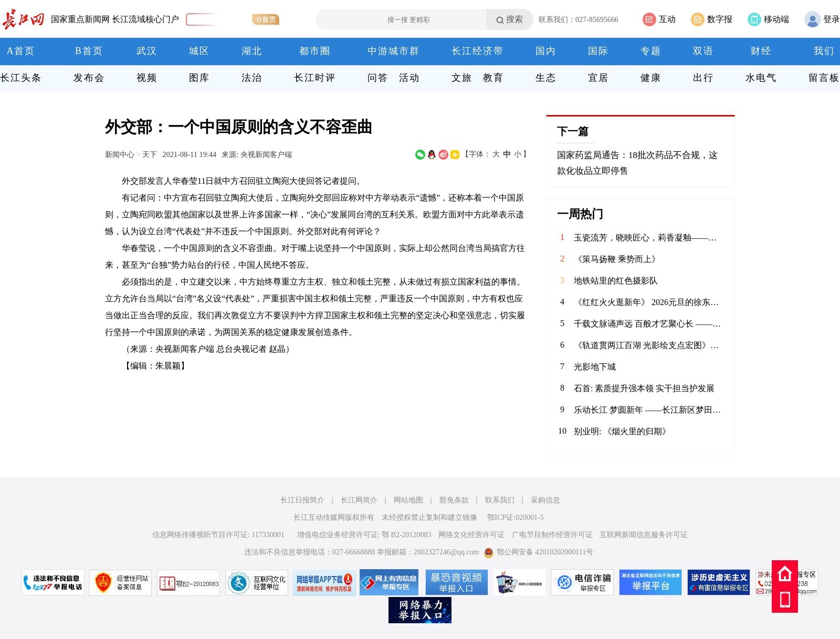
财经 (761, 51)
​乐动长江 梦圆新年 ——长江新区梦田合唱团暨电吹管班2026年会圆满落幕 (649, 410)
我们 (824, 51)
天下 (150, 154)
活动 (409, 78)
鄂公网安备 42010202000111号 (538, 552)
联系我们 (500, 500)
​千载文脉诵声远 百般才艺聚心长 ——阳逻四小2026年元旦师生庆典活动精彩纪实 (649, 324)
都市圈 (315, 51)
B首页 (89, 51)
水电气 (761, 78)
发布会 (89, 78)
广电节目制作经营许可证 (552, 535)
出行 (703, 78)
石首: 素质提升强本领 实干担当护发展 (644, 388)
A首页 (21, 51)
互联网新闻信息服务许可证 (644, 535)
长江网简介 (359, 500)
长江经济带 (478, 51)
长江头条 (21, 78)
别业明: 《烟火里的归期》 (622, 431)
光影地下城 (595, 367)
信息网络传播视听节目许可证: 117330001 (218, 535)
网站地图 (408, 500)
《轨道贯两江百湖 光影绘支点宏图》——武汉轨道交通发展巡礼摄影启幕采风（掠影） (649, 345)
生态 (546, 78)
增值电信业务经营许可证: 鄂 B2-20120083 (364, 535)
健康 (651, 78)
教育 (493, 78)
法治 (252, 78)
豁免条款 (454, 500)
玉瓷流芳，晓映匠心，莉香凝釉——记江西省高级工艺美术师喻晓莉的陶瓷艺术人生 (649, 238)
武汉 (147, 51)
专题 (651, 51)
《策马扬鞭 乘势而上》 (617, 259)
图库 (199, 78)
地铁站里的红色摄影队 (616, 281)
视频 (147, 78)
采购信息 (545, 500)
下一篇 (573, 131)
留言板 (824, 78)
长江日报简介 (302, 500)
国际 (598, 51)
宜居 (598, 78)
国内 (546, 51)
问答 (378, 78)
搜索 (514, 19)
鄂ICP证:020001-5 (515, 517)
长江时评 (315, 78)
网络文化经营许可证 (471, 535)
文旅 (462, 78)
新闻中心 (120, 154)
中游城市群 (394, 51)
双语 (703, 51)
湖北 (252, 51)
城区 (199, 51)
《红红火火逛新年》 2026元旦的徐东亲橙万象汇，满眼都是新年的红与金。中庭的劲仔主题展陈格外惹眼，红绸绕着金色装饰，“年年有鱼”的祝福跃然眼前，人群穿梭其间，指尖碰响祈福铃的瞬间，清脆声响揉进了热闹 (649, 302)
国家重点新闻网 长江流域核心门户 (115, 19)
